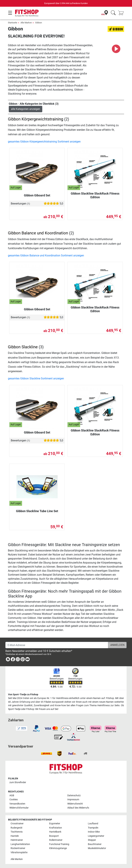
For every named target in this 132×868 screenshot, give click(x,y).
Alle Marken (26, 23)
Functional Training (59, 844)
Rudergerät (16, 828)
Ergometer (55, 824)
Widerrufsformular (19, 808)
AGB (12, 795)
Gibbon (39, 23)
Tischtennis (17, 832)
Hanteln (15, 836)
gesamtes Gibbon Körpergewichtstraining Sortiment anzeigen (44, 142)
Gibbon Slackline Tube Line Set (37, 511)
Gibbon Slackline (23, 347)
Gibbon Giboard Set (37, 195)
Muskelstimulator (97, 848)
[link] (8, 660)
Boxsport (54, 836)
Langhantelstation (20, 844)
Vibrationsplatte (19, 852)
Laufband (93, 824)
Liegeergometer (96, 836)
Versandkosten (17, 804)
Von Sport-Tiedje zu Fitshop (23, 695)
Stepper (92, 840)
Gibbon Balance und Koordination (38, 233)
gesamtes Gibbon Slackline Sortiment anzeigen (36, 378)
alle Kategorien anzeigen (26, 109)
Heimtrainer (17, 840)
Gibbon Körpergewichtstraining (36, 119)
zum (18, 782)
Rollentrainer (56, 840)
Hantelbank (55, 832)
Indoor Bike (94, 832)
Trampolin (93, 828)
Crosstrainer (17, 824)
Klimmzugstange (58, 848)
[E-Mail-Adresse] (57, 645)
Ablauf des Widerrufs (78, 808)
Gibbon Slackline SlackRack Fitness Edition (95, 195)
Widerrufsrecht (75, 804)
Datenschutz (74, 795)
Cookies (14, 800)
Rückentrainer (18, 848)
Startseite (13, 23)
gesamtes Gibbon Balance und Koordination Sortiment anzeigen (46, 255)
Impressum (73, 800)
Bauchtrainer (95, 844)
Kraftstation (56, 828)
